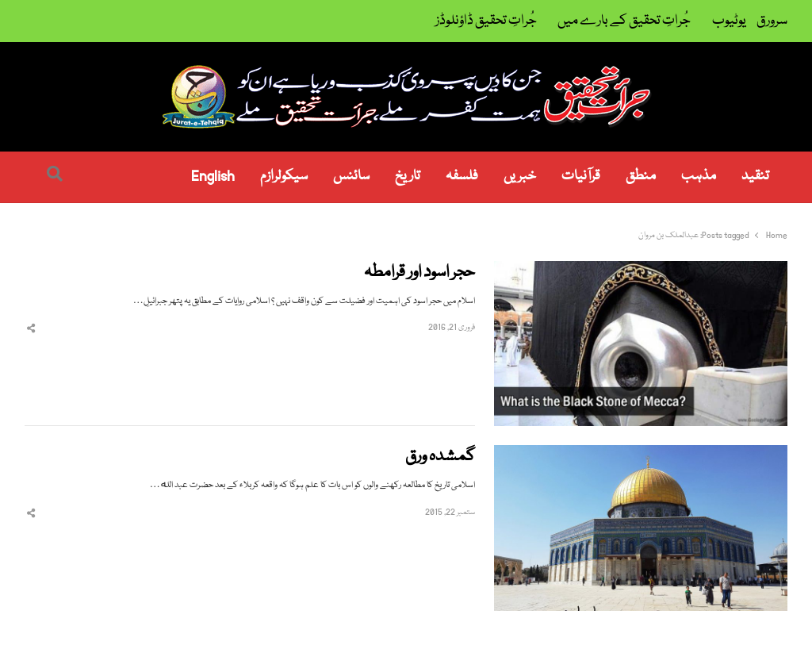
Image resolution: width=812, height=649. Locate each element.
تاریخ (408, 177)
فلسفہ (462, 177)
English (213, 177)
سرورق (772, 21)
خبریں (520, 177)
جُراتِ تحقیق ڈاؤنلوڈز (486, 21)
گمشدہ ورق (440, 457)
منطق (641, 177)
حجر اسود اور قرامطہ (419, 273)
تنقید (755, 177)
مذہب (699, 177)
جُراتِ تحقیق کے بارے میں (624, 21)
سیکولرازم (284, 177)
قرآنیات (581, 177)
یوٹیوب (729, 21)
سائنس (351, 177)
